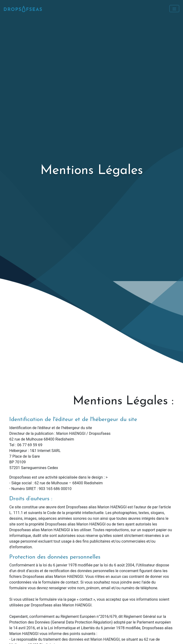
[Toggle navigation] (174, 9)
